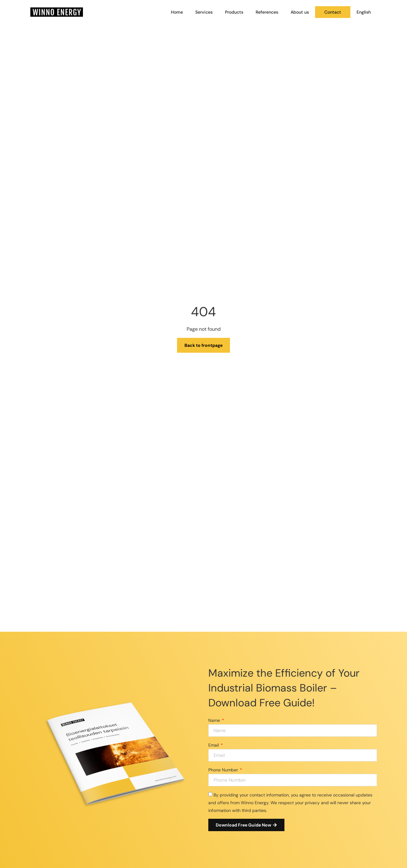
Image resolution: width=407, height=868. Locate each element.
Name (215, 720)
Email (214, 745)
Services (204, 12)
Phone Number (224, 770)
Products (234, 12)
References (267, 12)
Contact (333, 12)
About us (300, 12)
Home (177, 12)
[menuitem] (364, 12)
